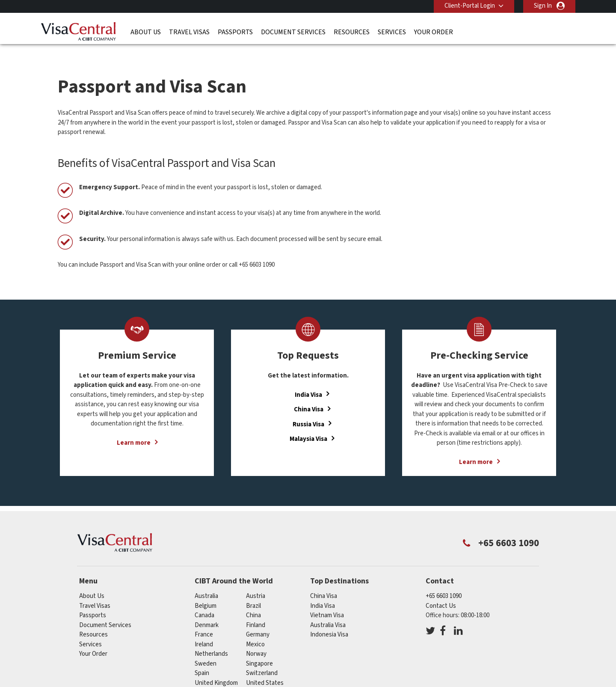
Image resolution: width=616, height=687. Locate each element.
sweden (206, 649)
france (204, 620)
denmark (207, 611)
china (253, 601)
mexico (255, 630)
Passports (235, 32)
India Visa (308, 380)
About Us (146, 32)
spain (202, 659)
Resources (352, 32)
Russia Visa (308, 410)
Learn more (134, 429)
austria (256, 582)
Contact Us (441, 591)
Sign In (543, 6)
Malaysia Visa (308, 425)
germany (258, 620)
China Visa (309, 395)
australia (206, 582)
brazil (253, 591)
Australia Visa (328, 611)
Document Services (293, 32)
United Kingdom (216, 668)
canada (204, 601)
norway (256, 640)
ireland (204, 630)
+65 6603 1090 (444, 582)
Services (392, 32)
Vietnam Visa (327, 601)
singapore (259, 649)
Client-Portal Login (470, 6)
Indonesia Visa (329, 620)
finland (256, 611)
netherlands (211, 640)
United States (265, 668)
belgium (206, 591)
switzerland (262, 659)
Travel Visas (189, 32)
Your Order (434, 32)
